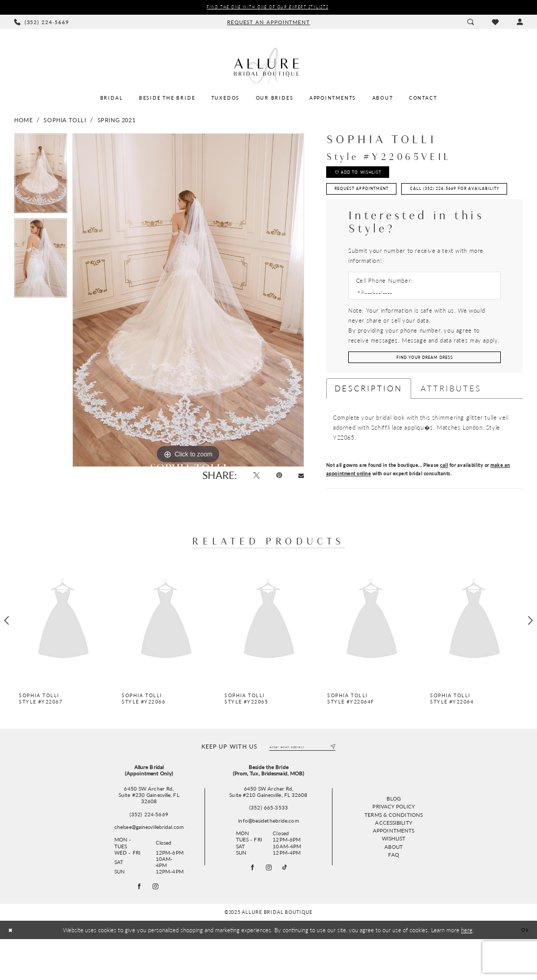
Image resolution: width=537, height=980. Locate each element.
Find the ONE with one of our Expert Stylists (267, 8)
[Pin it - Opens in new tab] (274, 478)
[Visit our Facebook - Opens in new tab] (250, 907)
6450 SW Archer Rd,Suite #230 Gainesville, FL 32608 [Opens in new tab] (149, 833)
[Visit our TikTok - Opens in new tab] (288, 907)
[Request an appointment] (269, 23)
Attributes (451, 424)
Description (369, 424)
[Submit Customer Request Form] (425, 392)
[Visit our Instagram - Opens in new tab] (269, 907)
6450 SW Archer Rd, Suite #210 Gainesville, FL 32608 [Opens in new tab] (268, 829)
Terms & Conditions (394, 854)
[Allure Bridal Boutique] (268, 67)
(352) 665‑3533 (268, 845)
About (394, 886)
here (467, 971)
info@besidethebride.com (268, 858)
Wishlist (394, 878)
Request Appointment (371, 197)
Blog (393, 838)
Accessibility (393, 862)
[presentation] (63, 657)
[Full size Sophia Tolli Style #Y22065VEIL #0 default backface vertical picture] (188, 301)
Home (23, 121)
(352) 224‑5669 (149, 852)
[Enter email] (302, 784)
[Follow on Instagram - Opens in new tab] (157, 926)
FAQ (393, 894)
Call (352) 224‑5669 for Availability (393, 218)
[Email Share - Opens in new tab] (299, 478)
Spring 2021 (117, 121)
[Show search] (470, 23)
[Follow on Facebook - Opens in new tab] (138, 926)
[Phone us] (42, 23)
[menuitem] (42, 23)
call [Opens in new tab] (444, 501)
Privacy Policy (393, 846)
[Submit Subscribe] (332, 784)
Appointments (394, 870)
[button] (520, 23)
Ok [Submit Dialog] (523, 971)
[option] (41, 177)
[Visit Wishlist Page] (495, 23)
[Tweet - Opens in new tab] (248, 478)
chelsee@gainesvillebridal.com (149, 865)
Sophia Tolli (65, 121)
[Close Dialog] (12, 971)
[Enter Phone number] (421, 323)
